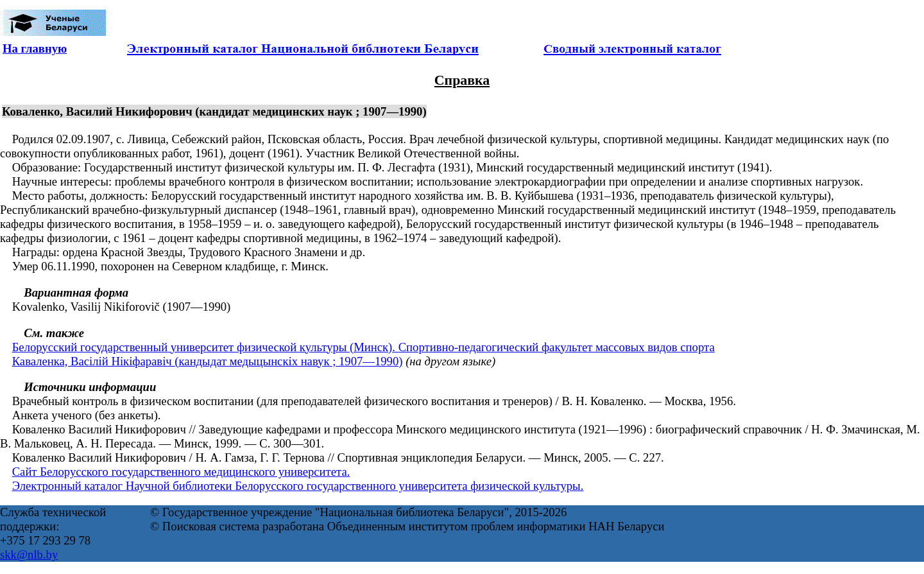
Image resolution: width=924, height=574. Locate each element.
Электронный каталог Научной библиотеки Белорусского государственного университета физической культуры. (298, 486)
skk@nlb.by (29, 554)
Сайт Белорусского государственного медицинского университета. (181, 472)
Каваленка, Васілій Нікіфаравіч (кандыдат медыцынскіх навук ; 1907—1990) (208, 361)
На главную (35, 48)
